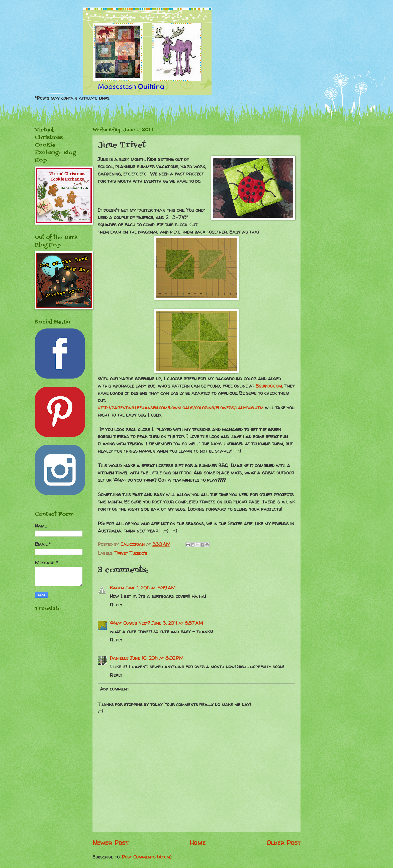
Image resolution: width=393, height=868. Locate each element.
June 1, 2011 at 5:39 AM (150, 588)
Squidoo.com (269, 386)
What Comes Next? (130, 623)
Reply (116, 605)
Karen (117, 588)
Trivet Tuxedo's (131, 553)
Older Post (283, 843)
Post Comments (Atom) (147, 857)
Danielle (119, 658)
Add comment (115, 689)
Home (198, 843)
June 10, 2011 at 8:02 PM (157, 658)
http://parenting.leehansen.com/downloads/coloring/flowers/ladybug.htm (181, 408)
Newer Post (110, 843)
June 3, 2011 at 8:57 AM (177, 623)
